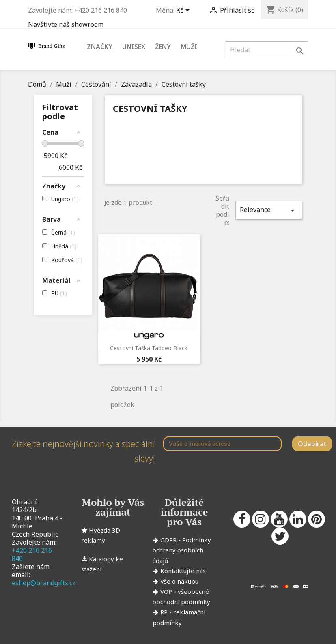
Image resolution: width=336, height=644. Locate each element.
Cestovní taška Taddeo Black (149, 348)
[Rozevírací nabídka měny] (184, 11)
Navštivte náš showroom (66, 24)
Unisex (134, 47)
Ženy (163, 47)
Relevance (269, 210)
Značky (100, 47)
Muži (189, 47)
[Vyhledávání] (267, 50)
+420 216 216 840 (32, 554)
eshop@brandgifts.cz (44, 583)
